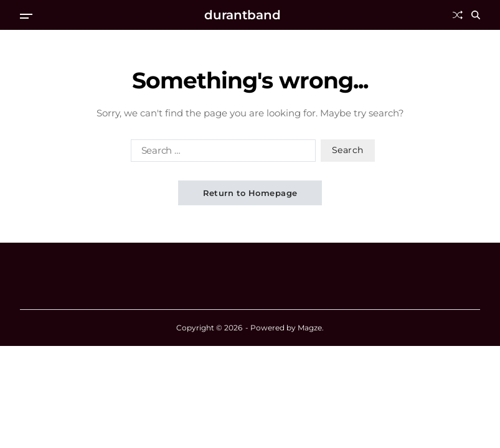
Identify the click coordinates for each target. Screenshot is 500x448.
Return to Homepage (250, 193)
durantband (243, 15)
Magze (310, 328)
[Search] (476, 15)
